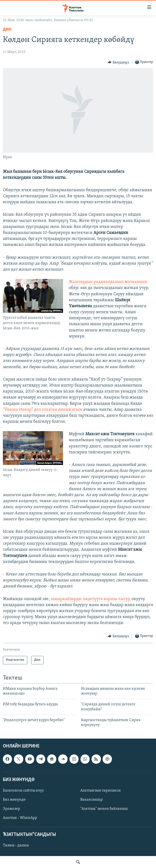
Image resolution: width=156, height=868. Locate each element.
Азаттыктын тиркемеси (101, 791)
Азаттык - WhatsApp (20, 818)
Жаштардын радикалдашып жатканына (108, 282)
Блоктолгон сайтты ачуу (23, 791)
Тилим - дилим (16, 845)
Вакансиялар (92, 800)
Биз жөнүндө (14, 800)
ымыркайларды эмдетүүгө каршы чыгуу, (91, 599)
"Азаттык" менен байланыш (104, 809)
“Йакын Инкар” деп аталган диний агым (43, 410)
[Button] (118, 62)
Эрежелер (12, 809)
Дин (7, 30)
